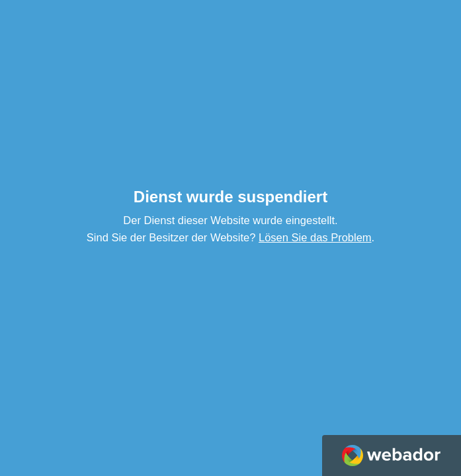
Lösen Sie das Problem (315, 237)
